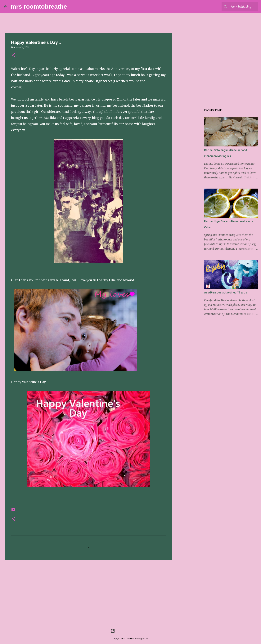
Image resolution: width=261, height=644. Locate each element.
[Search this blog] (238, 7)
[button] (13, 55)
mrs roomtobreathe (39, 7)
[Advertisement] (89, 593)
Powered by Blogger (131, 631)
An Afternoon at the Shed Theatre (226, 293)
